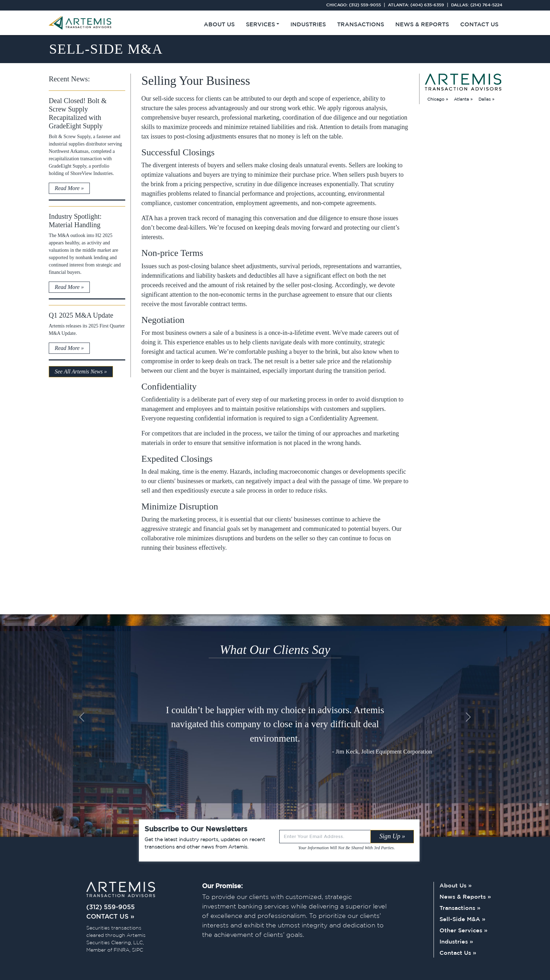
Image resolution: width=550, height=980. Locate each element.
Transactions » (460, 908)
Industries (308, 25)
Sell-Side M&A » (462, 920)
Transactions (361, 25)
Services (260, 25)
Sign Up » (392, 836)
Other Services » (464, 931)
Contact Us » (458, 953)
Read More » (69, 188)
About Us (219, 25)
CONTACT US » (110, 917)
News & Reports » (465, 897)
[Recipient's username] (325, 837)
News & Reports (422, 25)
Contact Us (479, 25)
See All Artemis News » (81, 371)
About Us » (456, 886)
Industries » (456, 942)
